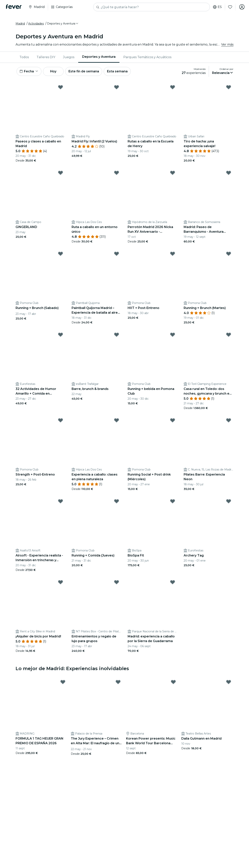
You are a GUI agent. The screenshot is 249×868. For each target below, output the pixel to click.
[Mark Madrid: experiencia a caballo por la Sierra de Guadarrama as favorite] (173, 583)
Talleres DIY (46, 57)
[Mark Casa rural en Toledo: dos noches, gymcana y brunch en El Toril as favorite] (229, 335)
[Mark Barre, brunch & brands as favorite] (117, 335)
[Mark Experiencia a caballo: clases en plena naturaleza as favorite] (117, 421)
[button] (63, 24)
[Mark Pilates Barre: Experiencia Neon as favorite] (229, 421)
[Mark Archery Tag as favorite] (229, 502)
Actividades (36, 24)
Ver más (227, 45)
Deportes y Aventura (99, 57)
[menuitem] (24, 57)
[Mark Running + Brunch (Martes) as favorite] (229, 254)
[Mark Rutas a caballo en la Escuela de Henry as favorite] (173, 88)
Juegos (69, 57)
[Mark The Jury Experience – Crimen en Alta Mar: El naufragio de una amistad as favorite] (118, 683)
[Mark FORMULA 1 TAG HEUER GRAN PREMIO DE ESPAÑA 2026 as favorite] (63, 683)
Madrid (20, 24)
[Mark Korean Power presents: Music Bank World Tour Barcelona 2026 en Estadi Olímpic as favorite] (173, 683)
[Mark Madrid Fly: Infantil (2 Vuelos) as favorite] (117, 88)
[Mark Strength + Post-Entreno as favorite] (60, 421)
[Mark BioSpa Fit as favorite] (173, 502)
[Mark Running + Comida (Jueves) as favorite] (117, 502)
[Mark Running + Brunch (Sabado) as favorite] (60, 254)
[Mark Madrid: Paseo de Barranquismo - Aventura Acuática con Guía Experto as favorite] (229, 173)
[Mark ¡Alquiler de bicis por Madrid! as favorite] (60, 583)
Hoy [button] (54, 72)
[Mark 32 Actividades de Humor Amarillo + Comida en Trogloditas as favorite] (60, 335)
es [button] (217, 7)
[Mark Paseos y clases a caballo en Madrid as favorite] (60, 88)
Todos (24, 57)
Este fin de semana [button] (85, 72)
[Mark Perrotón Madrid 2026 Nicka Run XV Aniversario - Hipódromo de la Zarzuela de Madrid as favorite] (173, 173)
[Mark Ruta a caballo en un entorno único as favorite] (117, 173)
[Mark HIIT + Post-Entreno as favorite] (173, 254)
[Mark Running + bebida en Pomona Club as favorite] (173, 335)
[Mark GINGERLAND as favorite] (60, 173)
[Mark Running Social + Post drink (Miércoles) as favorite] (173, 421)
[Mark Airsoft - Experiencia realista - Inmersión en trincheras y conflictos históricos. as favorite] (60, 502)
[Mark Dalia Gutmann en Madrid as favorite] (229, 683)
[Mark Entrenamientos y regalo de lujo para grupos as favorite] (117, 583)
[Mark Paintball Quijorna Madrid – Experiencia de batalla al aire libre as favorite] (117, 254)
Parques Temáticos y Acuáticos (147, 57)
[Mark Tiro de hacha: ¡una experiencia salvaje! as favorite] (229, 88)
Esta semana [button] (119, 72)
